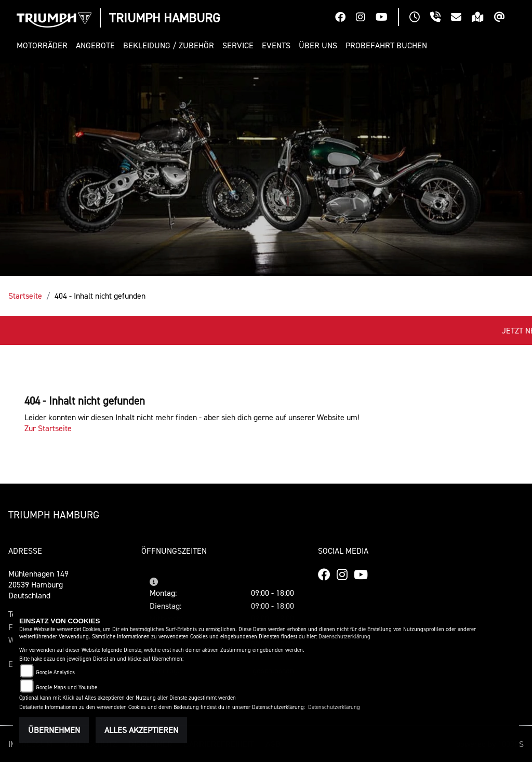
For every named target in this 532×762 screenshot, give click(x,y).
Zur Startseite (48, 428)
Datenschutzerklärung (344, 637)
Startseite (25, 296)
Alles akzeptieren (141, 730)
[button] (44, 45)
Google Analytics (55, 672)
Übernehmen (54, 730)
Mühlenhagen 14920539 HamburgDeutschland (38, 584)
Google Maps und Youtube (66, 687)
